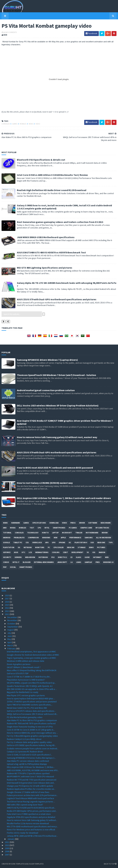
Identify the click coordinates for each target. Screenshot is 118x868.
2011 (7, 842)
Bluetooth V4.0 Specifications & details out (41, 160)
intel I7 (16, 562)
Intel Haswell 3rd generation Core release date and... (31, 783)
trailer (79, 533)
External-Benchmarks (44, 562)
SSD (92, 543)
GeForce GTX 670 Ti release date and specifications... (31, 711)
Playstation (9, 547)
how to (45, 533)
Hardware (16, 523)
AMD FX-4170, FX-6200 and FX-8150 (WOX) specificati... (31, 808)
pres (98, 562)
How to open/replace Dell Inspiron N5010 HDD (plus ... (31, 698)
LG (72, 562)
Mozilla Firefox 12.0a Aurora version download (28, 823)
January (11, 839)
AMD (5, 528)
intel (47, 528)
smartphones (59, 528)
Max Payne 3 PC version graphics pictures (26, 695)
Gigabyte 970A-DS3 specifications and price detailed (31, 817)
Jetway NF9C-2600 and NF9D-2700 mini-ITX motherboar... (32, 836)
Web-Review (30, 557)
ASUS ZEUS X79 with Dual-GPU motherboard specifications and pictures (57, 299)
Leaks (79, 562)
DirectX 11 (62, 557)
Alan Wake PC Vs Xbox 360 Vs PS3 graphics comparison (32, 720)
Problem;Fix (19, 538)
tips (111, 543)
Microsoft (67, 533)
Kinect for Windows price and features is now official (31, 830)
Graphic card (86, 528)
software (93, 523)
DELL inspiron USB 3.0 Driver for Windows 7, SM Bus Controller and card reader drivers (64, 498)
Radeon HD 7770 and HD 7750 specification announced (32, 780)
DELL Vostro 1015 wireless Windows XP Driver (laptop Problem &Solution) (58, 405)
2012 (7, 614)
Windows (46, 538)
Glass (79, 557)
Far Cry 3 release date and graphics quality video (29, 742)
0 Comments (12, 32)
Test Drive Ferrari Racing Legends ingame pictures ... (31, 802)
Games (15, 124)
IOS (94, 552)
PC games (73, 528)
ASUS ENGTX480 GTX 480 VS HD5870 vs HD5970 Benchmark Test (51, 252)
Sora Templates (18, 864)
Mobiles (23, 124)
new (56, 538)
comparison (33, 538)
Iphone (62, 543)
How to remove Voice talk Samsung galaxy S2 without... (32, 820)
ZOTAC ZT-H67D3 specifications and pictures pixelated (32, 702)
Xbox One (101, 543)
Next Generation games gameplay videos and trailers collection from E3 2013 (60, 222)
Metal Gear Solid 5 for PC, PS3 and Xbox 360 (27, 708)
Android (7, 538)
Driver (82, 523)
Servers (18, 557)
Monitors (40, 547)
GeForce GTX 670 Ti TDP (18, 673)
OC (70, 543)
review (105, 533)
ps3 (53, 557)
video (38, 124)
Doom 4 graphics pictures (19, 664)
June (10, 636)
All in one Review (104, 538)
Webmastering (42, 552)
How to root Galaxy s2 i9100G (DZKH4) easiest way (45, 483)
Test (32, 528)
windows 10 (108, 562)
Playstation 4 (81, 543)
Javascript (62, 562)
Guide (87, 557)
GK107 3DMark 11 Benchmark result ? (24, 667)
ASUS (16, 552)
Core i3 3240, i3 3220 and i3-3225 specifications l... (29, 755)
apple (63, 538)
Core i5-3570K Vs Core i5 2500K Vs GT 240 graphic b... (31, 730)
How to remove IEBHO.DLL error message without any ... (32, 733)
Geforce (7, 552)
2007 (7, 855)
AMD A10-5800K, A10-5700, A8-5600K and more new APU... (33, 770)
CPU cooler (58, 547)
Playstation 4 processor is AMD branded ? (26, 680)
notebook (43, 557)
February (12, 649)
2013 (7, 611)
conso (6, 562)
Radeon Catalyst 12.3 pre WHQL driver (24, 739)
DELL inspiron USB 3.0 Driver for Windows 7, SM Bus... (31, 767)
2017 (7, 599)
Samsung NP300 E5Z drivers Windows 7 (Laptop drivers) (47, 360)
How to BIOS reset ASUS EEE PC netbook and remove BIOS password (55, 468)
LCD (30, 552)
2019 (7, 595)
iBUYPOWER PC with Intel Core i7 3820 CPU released (30, 776)
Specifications (39, 523)
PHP (5, 567)
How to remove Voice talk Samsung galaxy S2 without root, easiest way (57, 437)
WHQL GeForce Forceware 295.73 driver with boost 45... (32, 714)
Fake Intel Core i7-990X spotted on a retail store (29, 814)
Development (77, 552)
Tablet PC (18, 543)
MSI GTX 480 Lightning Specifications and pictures (45, 268)
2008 (7, 851)
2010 (7, 845)
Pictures (101, 547)
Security (7, 557)
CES (27, 543)
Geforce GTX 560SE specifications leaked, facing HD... (31, 745)
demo (91, 547)
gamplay (88, 562)
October (12, 624)
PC (49, 547)
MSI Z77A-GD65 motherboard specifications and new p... (32, 826)
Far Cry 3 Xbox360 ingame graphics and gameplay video (32, 736)
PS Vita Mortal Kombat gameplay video (25, 717)
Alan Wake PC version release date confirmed (28, 761)
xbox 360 (71, 547)
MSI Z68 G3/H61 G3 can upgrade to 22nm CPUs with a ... (32, 689)
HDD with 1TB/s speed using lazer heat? (25, 805)
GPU (54, 543)
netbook (28, 547)
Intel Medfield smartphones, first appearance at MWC (31, 652)
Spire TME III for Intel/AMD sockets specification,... (30, 705)
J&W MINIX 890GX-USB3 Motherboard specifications (46, 237)
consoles (6, 124)
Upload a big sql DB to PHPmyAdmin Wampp (27, 764)
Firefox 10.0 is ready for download (23, 833)
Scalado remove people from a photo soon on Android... (33, 748)
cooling (56, 552)
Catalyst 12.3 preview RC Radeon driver (25, 752)
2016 (7, 602)
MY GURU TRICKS (102, 528)
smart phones (26, 567)
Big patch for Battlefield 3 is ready (23, 692)
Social (13, 567)
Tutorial (7, 533)
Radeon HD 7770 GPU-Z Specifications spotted (28, 773)
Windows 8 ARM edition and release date (26, 661)
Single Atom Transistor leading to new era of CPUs (30, 727)
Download (54, 523)
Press (73, 523)
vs (88, 552)
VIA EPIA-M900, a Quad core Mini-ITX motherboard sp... (31, 683)
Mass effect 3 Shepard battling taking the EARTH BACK (32, 670)
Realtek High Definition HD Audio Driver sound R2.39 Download (52, 190)
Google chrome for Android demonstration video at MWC (33, 655)
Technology (33, 533)
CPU (39, 528)
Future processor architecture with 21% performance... (32, 795)
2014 (7, 608)
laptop (55, 533)
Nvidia (13, 528)
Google (6, 543)
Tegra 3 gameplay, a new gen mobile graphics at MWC (31, 658)
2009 (7, 848)
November (12, 620)
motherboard (92, 533)
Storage (82, 547)
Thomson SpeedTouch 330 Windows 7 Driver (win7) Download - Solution (56, 375)
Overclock (37, 543)
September (13, 627)
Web (107, 557)
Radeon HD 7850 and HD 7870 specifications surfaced (31, 723)
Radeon (102, 552)
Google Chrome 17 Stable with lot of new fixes (28, 792)
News (31, 124)
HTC (23, 552)
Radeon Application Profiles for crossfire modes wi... (31, 789)
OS (19, 547)
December (12, 617)
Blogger (27, 562)
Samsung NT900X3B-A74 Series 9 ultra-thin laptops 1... (31, 758)
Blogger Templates (35, 864)
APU (47, 543)
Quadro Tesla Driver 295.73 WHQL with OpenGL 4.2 (30, 686)
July (9, 633)
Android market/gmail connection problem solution (46, 390)
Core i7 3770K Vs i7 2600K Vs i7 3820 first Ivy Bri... (29, 677)
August (11, 630)
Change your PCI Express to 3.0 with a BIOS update (30, 786)
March (10, 645)
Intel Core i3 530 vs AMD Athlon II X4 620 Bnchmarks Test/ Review (52, 175)
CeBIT (65, 552)
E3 (71, 557)
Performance (75, 538)
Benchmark (106, 523)
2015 (7, 605)
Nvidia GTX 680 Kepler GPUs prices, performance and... (32, 811)
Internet (97, 557)
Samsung (89, 538)
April (10, 642)
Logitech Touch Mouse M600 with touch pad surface (30, 798)
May (9, 639)
